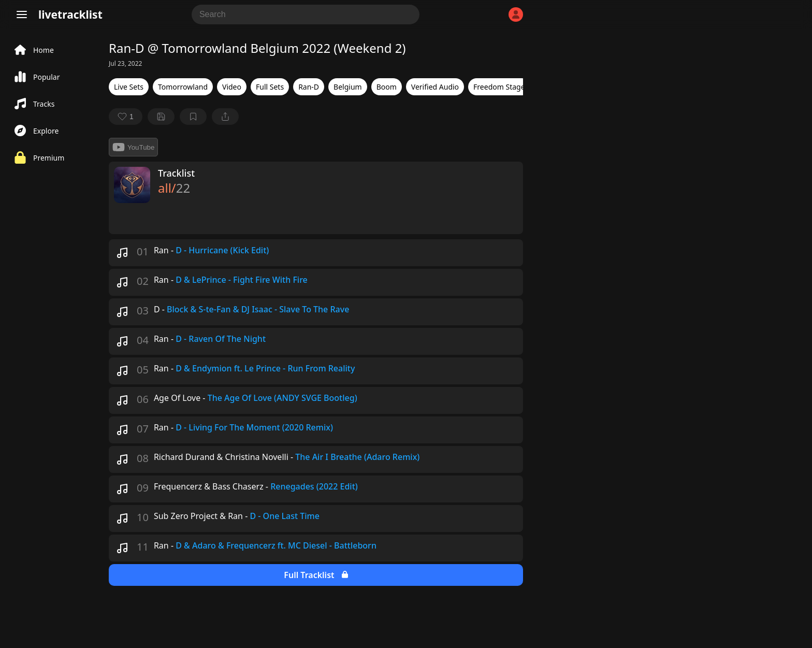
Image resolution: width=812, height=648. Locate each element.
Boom (387, 87)
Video (232, 87)
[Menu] (22, 15)
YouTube (133, 147)
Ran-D (309, 87)
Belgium (348, 87)
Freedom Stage (499, 87)
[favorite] (126, 117)
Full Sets (270, 87)
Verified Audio (435, 87)
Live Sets (129, 87)
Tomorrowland (183, 87)
